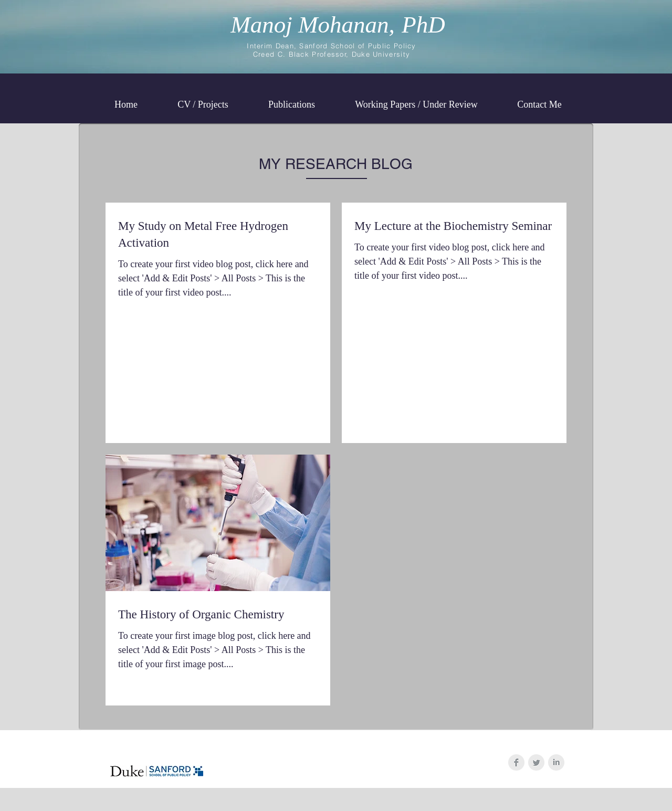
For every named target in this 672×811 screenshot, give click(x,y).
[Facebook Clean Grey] (516, 762)
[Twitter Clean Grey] (536, 762)
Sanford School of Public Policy (358, 46)
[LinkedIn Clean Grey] (556, 762)
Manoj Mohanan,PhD (338, 25)
